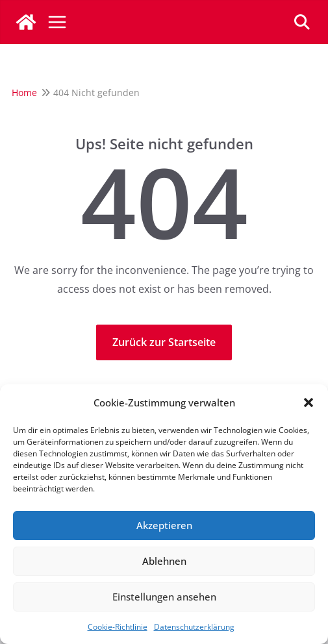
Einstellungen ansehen (164, 597)
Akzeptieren (164, 525)
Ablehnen (164, 561)
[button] (309, 402)
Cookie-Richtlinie (118, 627)
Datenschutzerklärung (194, 627)
